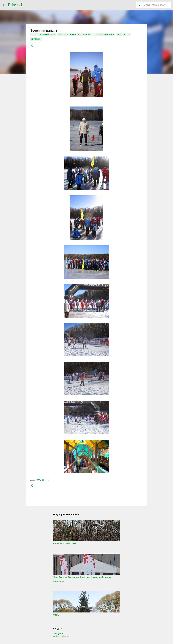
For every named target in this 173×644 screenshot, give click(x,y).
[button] (32, 46)
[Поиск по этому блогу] (156, 5)
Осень (56, 615)
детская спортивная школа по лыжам (75, 35)
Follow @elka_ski (61, 636)
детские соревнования (104, 35)
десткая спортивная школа (43, 35)
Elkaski (15, 5)
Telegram (58, 634)
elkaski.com (36, 39)
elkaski (127, 35)
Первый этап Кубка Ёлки (65, 543)
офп (119, 35)
